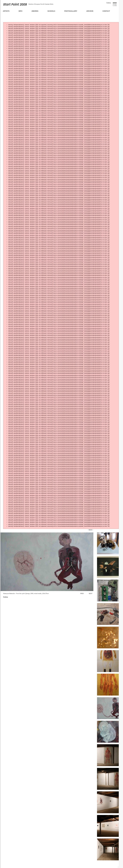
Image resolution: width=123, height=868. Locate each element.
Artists (6, 11)
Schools (51, 11)
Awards (35, 11)
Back (91, 530)
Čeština (109, 3)
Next (91, 594)
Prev (82, 594)
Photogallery (71, 11)
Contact (106, 11)
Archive (90, 11)
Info (20, 11)
